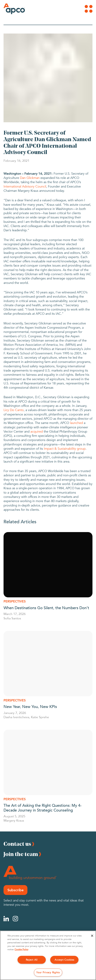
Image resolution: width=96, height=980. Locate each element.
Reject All (32, 960)
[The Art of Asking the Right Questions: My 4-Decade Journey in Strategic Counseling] (48, 762)
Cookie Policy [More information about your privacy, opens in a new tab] (21, 949)
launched (76, 423)
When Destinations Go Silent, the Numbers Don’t (47, 608)
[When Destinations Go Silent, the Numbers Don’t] (48, 565)
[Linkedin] (6, 919)
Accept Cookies (64, 960)
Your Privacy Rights (48, 973)
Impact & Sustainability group (65, 449)
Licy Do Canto (14, 410)
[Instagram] (15, 919)
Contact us (17, 844)
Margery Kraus (14, 820)
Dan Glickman (30, 178)
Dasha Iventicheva (16, 717)
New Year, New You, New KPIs (31, 706)
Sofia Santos (12, 618)
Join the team (21, 854)
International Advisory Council (25, 187)
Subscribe (15, 890)
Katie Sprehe (40, 717)
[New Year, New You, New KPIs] (48, 664)
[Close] (92, 936)
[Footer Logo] (30, 873)
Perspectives (15, 601)
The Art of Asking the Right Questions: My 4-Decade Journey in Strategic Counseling (43, 807)
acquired (37, 432)
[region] (48, 955)
